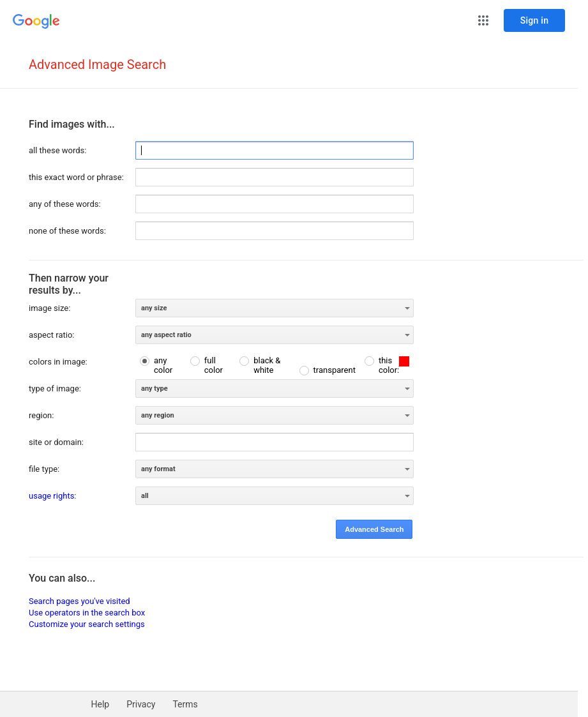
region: (41, 415)
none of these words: (67, 231)
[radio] (161, 365)
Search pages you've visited (79, 601)
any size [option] (154, 308)
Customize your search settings (87, 624)
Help (101, 704)
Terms (185, 704)
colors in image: (58, 362)
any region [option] (158, 415)
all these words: (57, 150)
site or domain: (56, 442)
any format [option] (158, 469)
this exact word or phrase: (76, 177)
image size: (49, 308)
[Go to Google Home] (36, 22)
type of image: (55, 389)
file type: (44, 469)
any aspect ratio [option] (166, 335)
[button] (483, 20)
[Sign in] (534, 20)
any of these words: (65, 204)
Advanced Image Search (97, 64)
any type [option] (155, 389)
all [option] (145, 496)
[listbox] (275, 308)
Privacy (141, 704)
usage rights (51, 496)
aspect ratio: (51, 335)
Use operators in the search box (87, 613)
